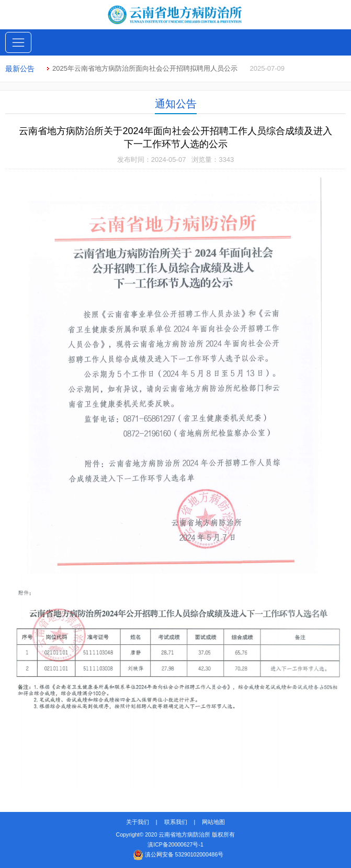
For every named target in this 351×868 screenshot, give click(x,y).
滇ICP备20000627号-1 (175, 844)
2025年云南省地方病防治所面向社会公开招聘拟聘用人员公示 (145, 68)
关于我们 (138, 822)
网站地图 (213, 822)
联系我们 (176, 822)
